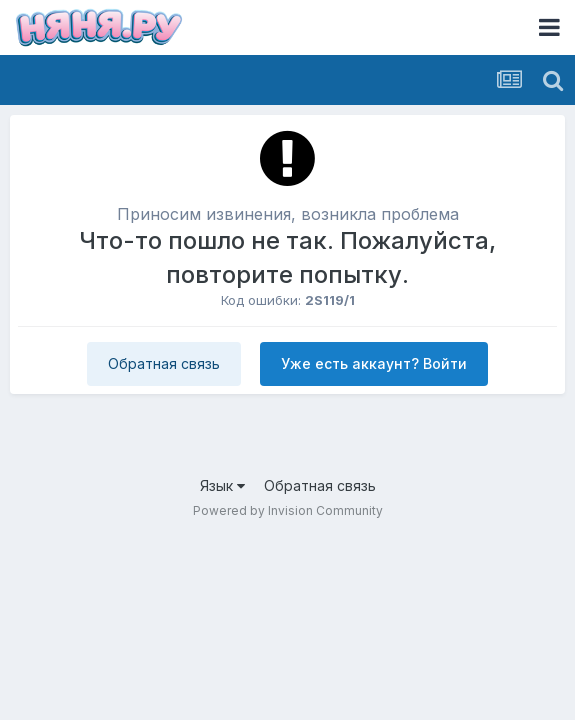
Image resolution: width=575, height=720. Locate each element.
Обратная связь (164, 363)
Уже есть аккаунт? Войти (374, 363)
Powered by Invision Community (288, 510)
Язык (222, 485)
